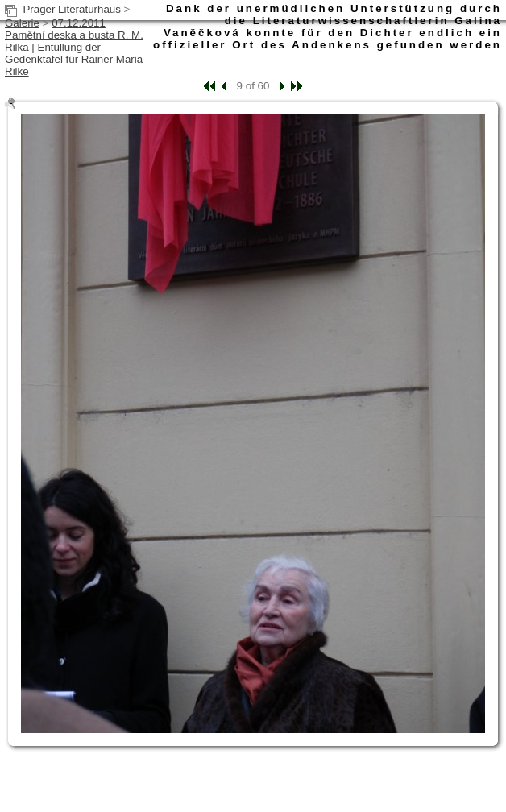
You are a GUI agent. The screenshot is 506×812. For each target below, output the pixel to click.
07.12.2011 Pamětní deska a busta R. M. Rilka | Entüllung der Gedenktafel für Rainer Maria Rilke (74, 47)
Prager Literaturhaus (72, 9)
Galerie (22, 23)
